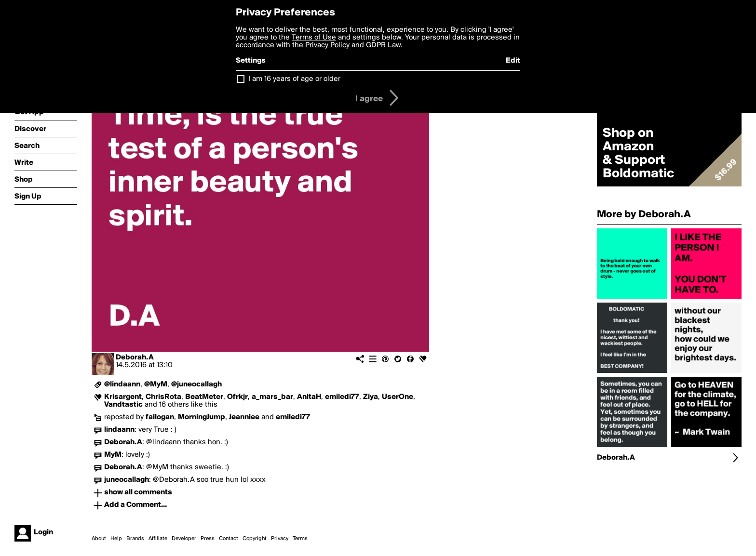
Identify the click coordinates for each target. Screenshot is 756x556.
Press (208, 539)
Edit (513, 61)
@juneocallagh (196, 384)
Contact (229, 539)
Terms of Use (314, 38)
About (99, 539)
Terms (300, 539)
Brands (135, 539)
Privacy (280, 539)
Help (116, 539)
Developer (184, 539)
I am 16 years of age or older (294, 79)
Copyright (255, 539)
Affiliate (158, 539)
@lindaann (122, 384)
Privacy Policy (327, 45)
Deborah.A (135, 357)
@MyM (156, 384)
